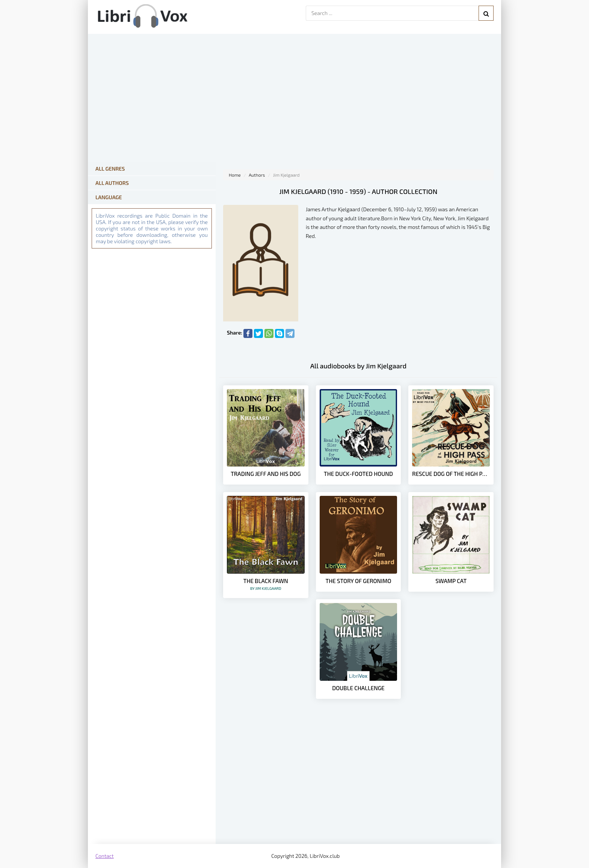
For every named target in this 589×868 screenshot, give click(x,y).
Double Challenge (358, 688)
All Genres (110, 169)
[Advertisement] (358, 784)
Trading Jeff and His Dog (266, 474)
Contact (105, 856)
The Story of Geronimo (358, 581)
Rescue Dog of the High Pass (451, 474)
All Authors (112, 183)
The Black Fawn (266, 584)
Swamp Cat (451, 581)
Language (109, 197)
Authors (257, 175)
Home (235, 175)
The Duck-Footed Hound (358, 474)
